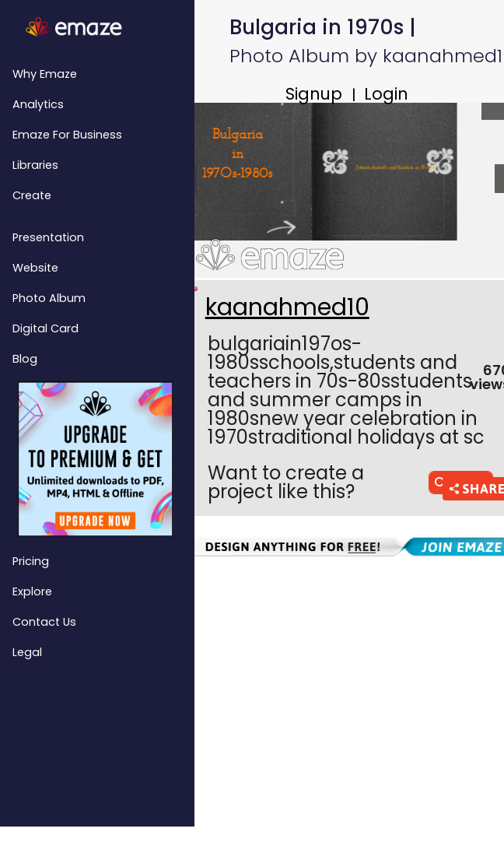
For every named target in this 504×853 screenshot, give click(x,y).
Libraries (35, 165)
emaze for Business (67, 135)
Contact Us (44, 622)
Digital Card (45, 328)
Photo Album (49, 298)
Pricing (31, 561)
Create (32, 195)
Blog (25, 359)
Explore (32, 591)
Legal (27, 652)
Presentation (48, 237)
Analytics (38, 104)
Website (35, 268)
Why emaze (45, 74)
